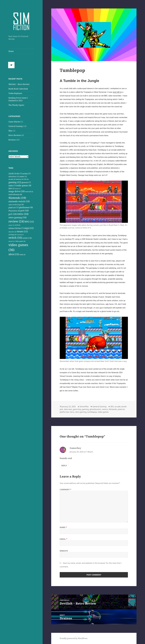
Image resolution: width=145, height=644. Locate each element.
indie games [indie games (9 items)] (24, 185)
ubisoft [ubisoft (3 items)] (12, 241)
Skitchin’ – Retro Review (19, 84)
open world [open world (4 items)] (14, 205)
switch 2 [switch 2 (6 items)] (27, 238)
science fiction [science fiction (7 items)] (16, 228)
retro (72, 412)
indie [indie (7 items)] (12, 186)
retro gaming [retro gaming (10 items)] (18, 217)
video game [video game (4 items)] (20, 241)
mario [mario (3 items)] (18, 189)
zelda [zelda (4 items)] (22, 255)
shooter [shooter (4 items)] (12, 232)
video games (103, 412)
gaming (85, 409)
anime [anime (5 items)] (23, 176)
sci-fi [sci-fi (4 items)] (17, 225)
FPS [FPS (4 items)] (26, 179)
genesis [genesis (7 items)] (26, 182)
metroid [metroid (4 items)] (29, 192)
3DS (112, 407)
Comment (66, 490)
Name (63, 527)
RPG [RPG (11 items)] (29, 222)
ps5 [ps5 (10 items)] (13, 214)
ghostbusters (95, 409)
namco (105, 409)
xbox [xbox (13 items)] (14, 254)
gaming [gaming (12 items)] (15, 182)
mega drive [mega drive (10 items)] (17, 191)
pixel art (121, 409)
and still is (117, 92)
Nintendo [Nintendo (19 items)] (17, 198)
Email (63, 539)
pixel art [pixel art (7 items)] (14, 207)
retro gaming (81, 412)
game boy (77, 409)
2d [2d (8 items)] (11, 173)
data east (68, 409)
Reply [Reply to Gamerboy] (64, 466)
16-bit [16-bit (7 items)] (18, 174)
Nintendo (113, 409)
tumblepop (92, 412)
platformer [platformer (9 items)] (26, 207)
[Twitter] (12, 65)
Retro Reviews (15, 135)
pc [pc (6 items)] (21, 204)
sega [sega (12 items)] (29, 228)
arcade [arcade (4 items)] (12, 179)
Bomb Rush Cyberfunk (18, 89)
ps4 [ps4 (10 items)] (25, 211)
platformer (64, 412)
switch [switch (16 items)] (15, 238)
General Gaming (16, 126)
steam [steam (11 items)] (22, 231)
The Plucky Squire (16, 105)
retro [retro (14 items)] (23, 214)
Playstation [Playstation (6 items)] (14, 211)
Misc (10, 131)
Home (11, 51)
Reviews (12, 140)
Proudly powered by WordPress (74, 638)
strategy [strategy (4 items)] (12, 235)
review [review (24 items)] (16, 221)
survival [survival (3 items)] (20, 235)
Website (64, 551)
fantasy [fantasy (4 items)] (20, 179)
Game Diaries (14, 122)
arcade (118, 407)
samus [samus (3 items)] (11, 225)
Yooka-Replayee (15, 93)
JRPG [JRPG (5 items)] (12, 188)
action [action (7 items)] (27, 174)
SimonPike (84, 407)
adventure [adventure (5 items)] (14, 176)
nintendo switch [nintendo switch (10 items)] (19, 201)
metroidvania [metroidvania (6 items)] (15, 194)
